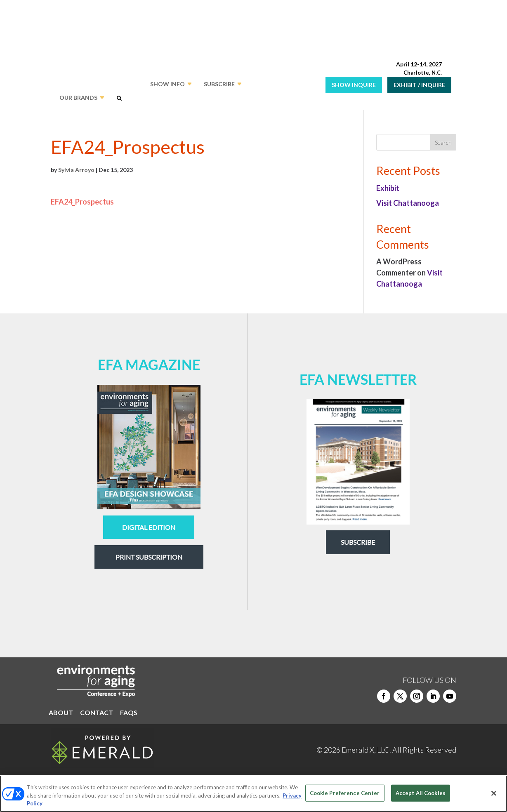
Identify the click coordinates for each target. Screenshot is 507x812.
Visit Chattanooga (408, 203)
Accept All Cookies (421, 793)
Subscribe (358, 542)
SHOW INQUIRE (354, 85)
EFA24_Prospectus (82, 202)
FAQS (129, 713)
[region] (253, 794)
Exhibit (388, 188)
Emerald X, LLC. (366, 750)
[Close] (494, 793)
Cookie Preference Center (345, 793)
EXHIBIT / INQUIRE (419, 85)
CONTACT (97, 713)
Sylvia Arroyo (76, 170)
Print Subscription (149, 557)
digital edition (149, 527)
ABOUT (61, 713)
